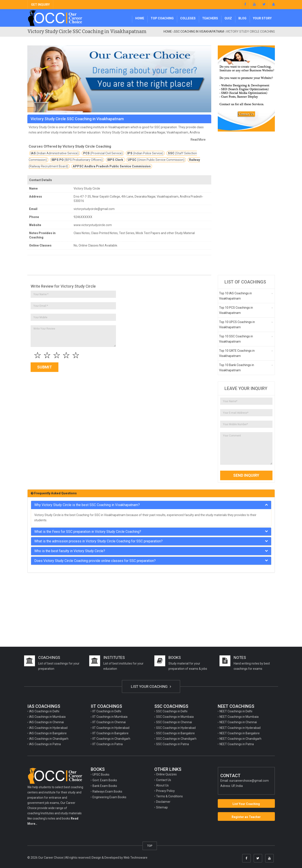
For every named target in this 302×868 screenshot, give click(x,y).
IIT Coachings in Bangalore (111, 733)
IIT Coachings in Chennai (109, 722)
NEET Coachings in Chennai (238, 722)
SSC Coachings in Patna (172, 744)
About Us (162, 785)
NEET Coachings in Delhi (236, 711)
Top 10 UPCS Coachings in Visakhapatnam (237, 325)
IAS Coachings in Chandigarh (49, 739)
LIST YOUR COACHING (151, 686)
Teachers (210, 18)
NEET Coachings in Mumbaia (239, 717)
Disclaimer (163, 802)
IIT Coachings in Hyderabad (111, 728)
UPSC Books (101, 775)
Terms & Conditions (169, 796)
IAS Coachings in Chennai (46, 722)
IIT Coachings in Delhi (107, 711)
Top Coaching (162, 18)
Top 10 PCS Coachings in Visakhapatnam (236, 310)
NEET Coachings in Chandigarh (240, 739)
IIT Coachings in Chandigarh (111, 739)
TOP (150, 846)
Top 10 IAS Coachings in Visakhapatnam (235, 296)
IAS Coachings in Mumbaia (47, 717)
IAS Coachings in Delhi (44, 711)
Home (140, 18)
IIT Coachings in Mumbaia (110, 717)
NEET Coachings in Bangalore (240, 733)
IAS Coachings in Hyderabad (48, 728)
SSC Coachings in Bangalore (175, 733)
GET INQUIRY (40, 5)
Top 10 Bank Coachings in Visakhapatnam (237, 368)
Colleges (188, 18)
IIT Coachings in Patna (108, 744)
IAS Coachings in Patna (45, 744)
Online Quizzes (166, 774)
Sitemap (162, 807)
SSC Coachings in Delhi (172, 711)
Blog (242, 18)
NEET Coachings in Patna (237, 744)
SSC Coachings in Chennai (174, 722)
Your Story (262, 18)
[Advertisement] (246, 203)
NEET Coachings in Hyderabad (240, 728)
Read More (198, 140)
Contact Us (164, 780)
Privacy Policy (165, 791)
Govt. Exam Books (105, 780)
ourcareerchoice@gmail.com (249, 781)
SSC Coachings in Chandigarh (176, 739)
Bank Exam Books (105, 786)
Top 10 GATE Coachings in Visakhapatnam (237, 353)
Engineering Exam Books (109, 797)
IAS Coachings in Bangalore (48, 733)
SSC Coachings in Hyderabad (176, 728)
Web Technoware (135, 858)
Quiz (228, 18)
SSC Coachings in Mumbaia (175, 717)
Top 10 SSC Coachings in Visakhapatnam (236, 339)
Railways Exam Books (107, 791)
